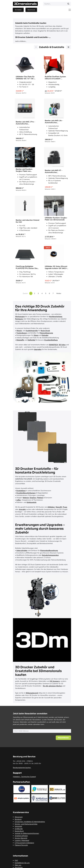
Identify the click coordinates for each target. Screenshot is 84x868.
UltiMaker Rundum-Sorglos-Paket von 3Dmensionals (56, 219)
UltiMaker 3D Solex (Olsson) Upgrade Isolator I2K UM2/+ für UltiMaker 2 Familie (56, 267)
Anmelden (18, 10)
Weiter (59, 293)
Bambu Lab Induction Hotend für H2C (27, 221)
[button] (63, 738)
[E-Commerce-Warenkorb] (31, 10)
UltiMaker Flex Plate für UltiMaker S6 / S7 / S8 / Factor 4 (25, 78)
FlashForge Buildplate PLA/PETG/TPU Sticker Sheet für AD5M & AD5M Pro (27, 267)
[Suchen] (68, 4)
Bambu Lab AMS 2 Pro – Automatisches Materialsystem (25, 123)
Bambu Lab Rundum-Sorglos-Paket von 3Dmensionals (24, 170)
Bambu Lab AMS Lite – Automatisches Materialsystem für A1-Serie (56, 122)
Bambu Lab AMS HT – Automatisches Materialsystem (54, 171)
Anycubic (22, 509)
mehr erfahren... (21, 41)
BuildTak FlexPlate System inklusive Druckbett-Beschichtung (55, 78)
